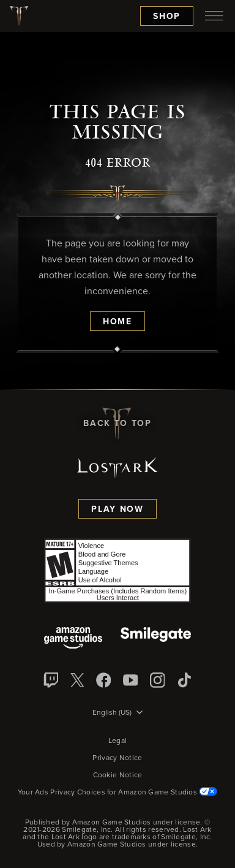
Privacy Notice (117, 758)
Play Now (117, 509)
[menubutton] (214, 16)
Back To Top (117, 424)
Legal (118, 741)
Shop (167, 17)
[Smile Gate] (155, 639)
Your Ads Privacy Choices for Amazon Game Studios (118, 793)
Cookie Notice (118, 775)
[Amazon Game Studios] (73, 639)
